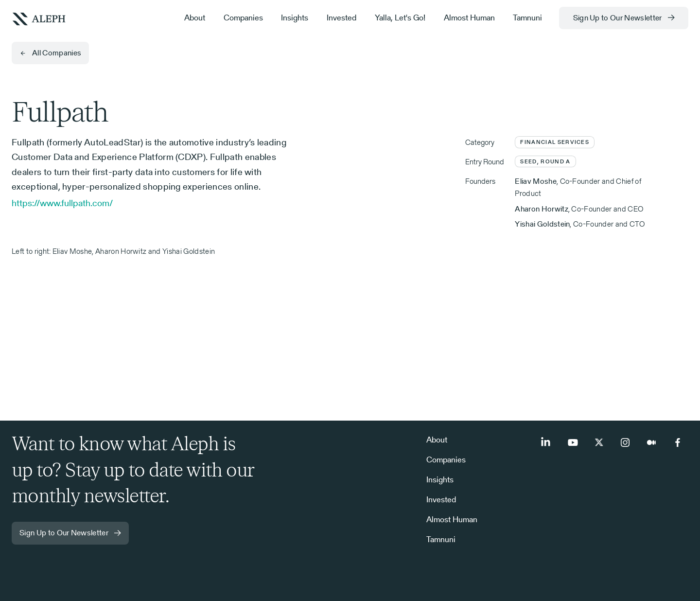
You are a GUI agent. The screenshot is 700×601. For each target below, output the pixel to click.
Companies (243, 18)
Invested (341, 18)
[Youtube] (573, 442)
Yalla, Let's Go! (400, 18)
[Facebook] (678, 442)
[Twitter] (599, 442)
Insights (295, 18)
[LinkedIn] (546, 442)
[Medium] (651, 442)
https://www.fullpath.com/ (62, 203)
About (195, 18)
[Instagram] (625, 442)
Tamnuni (527, 18)
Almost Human (469, 18)
